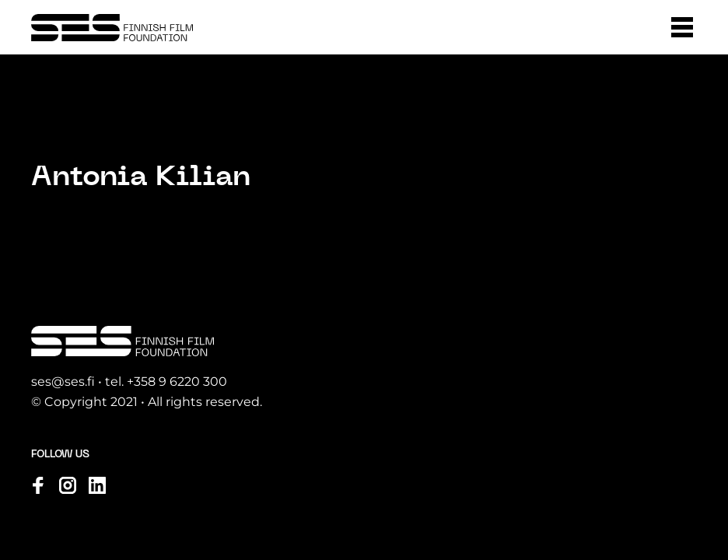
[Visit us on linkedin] (97, 485)
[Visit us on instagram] (68, 485)
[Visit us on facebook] (38, 485)
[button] (682, 27)
